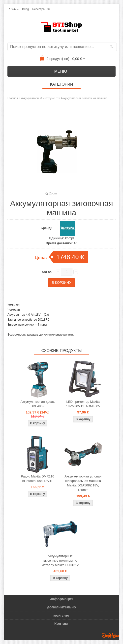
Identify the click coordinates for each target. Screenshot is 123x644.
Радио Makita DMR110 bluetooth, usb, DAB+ (37, 479)
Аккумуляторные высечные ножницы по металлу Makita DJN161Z (60, 560)
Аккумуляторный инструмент (39, 98)
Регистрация (41, 9)
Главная (13, 98)
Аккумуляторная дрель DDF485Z (37, 404)
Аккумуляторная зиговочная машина (84, 98)
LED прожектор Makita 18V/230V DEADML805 (83, 404)
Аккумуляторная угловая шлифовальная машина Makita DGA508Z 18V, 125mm (83, 483)
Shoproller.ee (111, 635)
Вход (25, 9)
